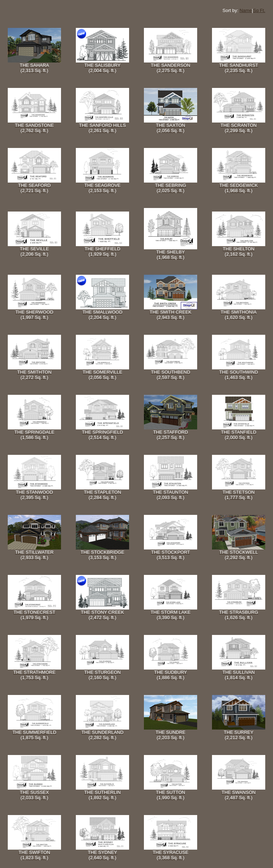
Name (246, 10)
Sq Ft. (259, 10)
